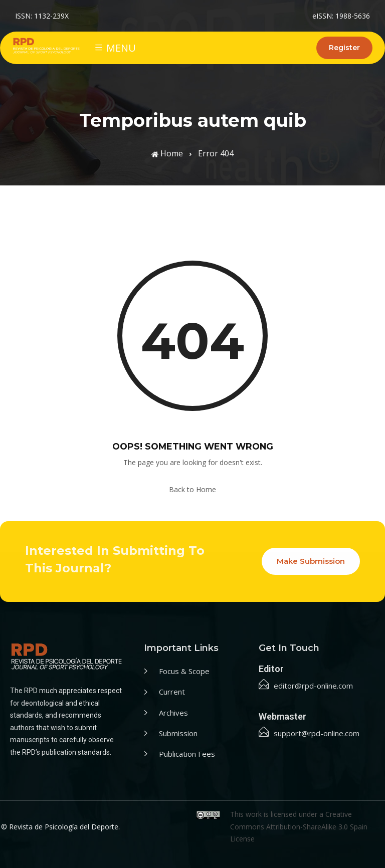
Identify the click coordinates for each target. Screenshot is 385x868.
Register (344, 48)
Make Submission (311, 561)
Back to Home (192, 489)
